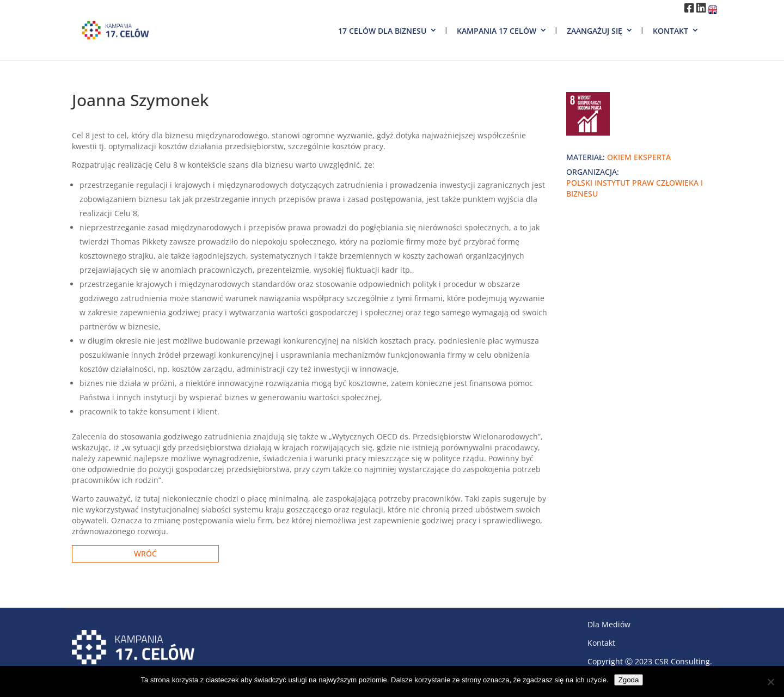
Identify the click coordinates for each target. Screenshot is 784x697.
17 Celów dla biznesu (382, 31)
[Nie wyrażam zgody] (770, 682)
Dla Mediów (609, 624)
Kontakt (670, 31)
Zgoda (629, 680)
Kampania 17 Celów (497, 31)
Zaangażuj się (595, 31)
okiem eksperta (639, 157)
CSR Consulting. (683, 661)
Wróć (145, 554)
